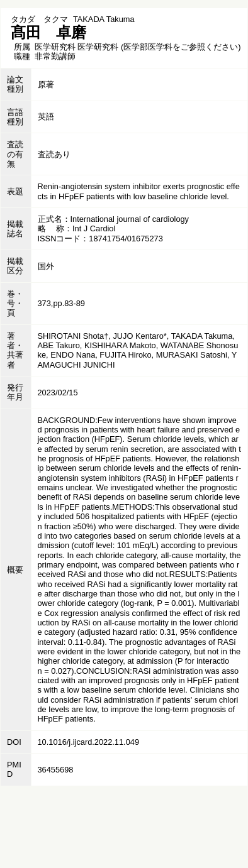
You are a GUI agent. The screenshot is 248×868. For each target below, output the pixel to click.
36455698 (56, 770)
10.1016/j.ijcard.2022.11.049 (89, 742)
